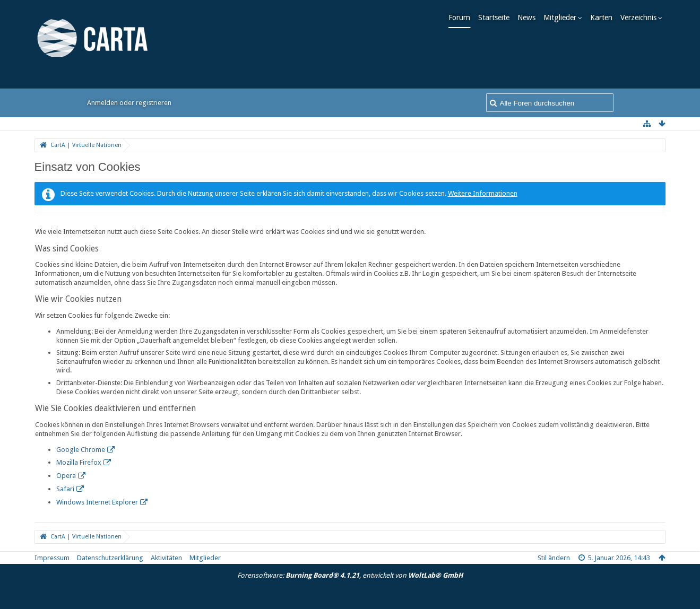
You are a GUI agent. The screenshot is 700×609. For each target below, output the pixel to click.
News (530, 18)
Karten (604, 18)
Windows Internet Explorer (97, 502)
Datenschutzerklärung (110, 558)
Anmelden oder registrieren (129, 103)
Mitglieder (563, 18)
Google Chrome (81, 450)
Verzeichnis (642, 18)
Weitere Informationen (483, 193)
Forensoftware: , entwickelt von (350, 575)
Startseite (497, 18)
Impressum (52, 558)
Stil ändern (554, 558)
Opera (66, 476)
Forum (463, 18)
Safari (65, 489)
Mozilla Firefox (79, 462)
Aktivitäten (166, 558)
